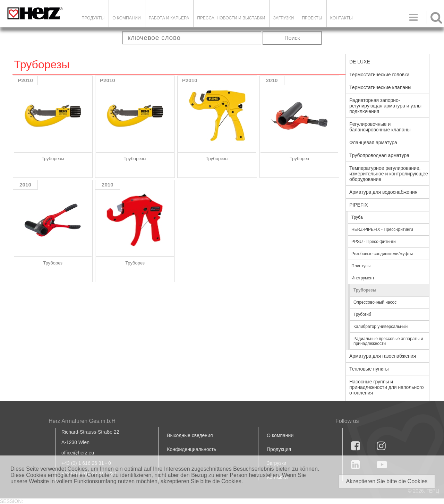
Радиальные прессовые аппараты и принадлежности (388, 341)
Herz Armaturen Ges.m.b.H (82, 421)
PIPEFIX (359, 205)
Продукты (93, 18)
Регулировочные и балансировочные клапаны (380, 127)
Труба (357, 217)
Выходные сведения (190, 435)
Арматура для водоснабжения (383, 192)
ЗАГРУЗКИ (283, 18)
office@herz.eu (78, 453)
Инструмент (363, 278)
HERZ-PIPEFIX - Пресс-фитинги (382, 229)
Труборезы (365, 290)
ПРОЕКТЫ (312, 18)
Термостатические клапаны (380, 87)
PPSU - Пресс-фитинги (374, 242)
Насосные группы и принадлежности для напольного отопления (387, 387)
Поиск (292, 38)
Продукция (279, 449)
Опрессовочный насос (375, 302)
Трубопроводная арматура (379, 155)
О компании (126, 18)
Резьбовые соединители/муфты (382, 254)
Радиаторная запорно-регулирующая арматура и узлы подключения (385, 106)
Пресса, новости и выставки (231, 18)
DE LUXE (360, 62)
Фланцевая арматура (373, 142)
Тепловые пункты (369, 369)
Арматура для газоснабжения (383, 356)
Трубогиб (362, 314)
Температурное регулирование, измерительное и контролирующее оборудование (389, 174)
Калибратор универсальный (381, 327)
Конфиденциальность (191, 449)
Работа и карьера (169, 18)
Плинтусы (361, 266)
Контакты (341, 18)
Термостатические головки (379, 75)
